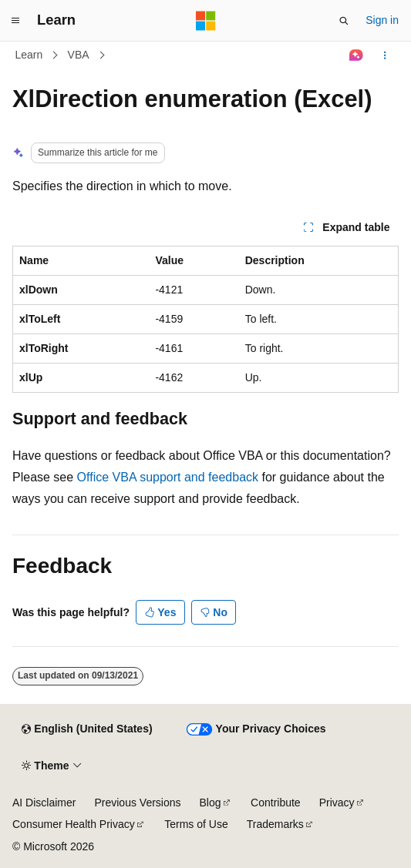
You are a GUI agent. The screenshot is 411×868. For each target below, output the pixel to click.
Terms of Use (196, 824)
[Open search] (344, 21)
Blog (211, 803)
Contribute (276, 803)
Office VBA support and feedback (168, 477)
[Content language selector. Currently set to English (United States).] (87, 729)
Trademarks (275, 824)
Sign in (382, 20)
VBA (79, 55)
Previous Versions (137, 803)
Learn (29, 55)
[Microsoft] (206, 21)
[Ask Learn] (357, 55)
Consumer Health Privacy (74, 824)
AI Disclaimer (44, 803)
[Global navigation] (15, 21)
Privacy (337, 803)
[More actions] (385, 55)
